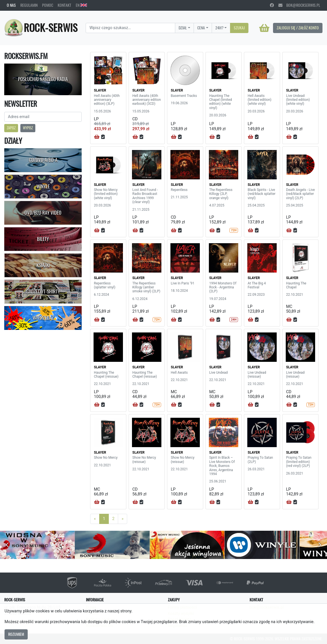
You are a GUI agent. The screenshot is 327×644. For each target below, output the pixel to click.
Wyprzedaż (43, 318)
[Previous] (95, 519)
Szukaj (239, 28)
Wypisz (28, 128)
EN (81, 5)
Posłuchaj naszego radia (43, 79)
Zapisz (11, 128)
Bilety (43, 239)
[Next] (123, 519)
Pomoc (48, 5)
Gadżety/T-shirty (43, 291)
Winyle (43, 186)
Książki (43, 265)
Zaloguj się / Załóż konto (298, 28)
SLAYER (100, 90)
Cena (201, 28)
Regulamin (29, 5)
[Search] (130, 28)
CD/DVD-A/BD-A (43, 160)
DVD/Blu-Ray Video (43, 213)
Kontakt (64, 5)
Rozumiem (16, 634)
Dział (183, 28)
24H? (219, 28)
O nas (11, 5)
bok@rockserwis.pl (299, 5)
